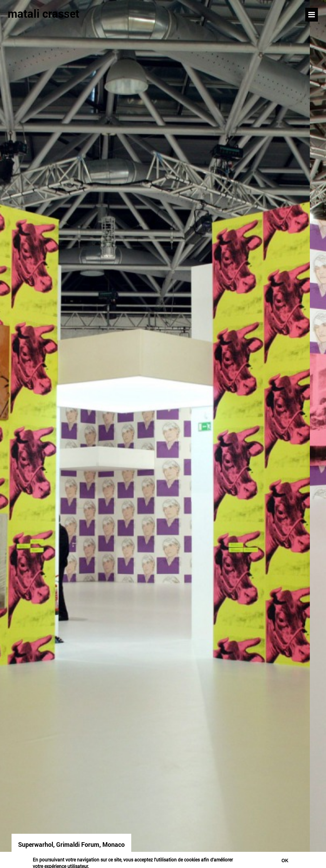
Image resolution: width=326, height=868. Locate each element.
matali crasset (43, 13)
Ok (285, 861)
